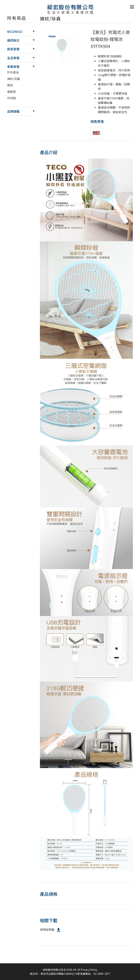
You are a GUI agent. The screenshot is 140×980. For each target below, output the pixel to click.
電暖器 (11, 92)
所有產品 (13, 72)
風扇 (10, 85)
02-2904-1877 (102, 974)
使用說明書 (50, 930)
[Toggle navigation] (132, 7)
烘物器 (11, 98)
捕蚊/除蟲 (13, 79)
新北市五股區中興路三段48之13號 (60, 974)
